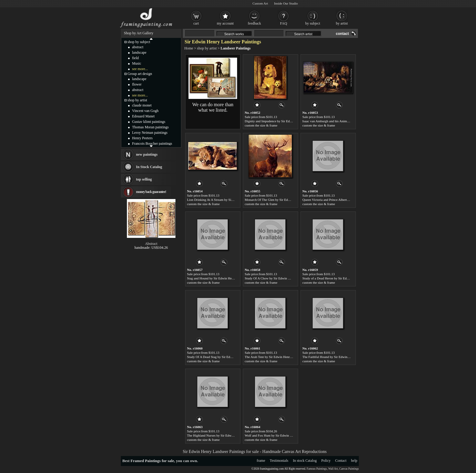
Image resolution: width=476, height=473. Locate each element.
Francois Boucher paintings (152, 144)
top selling (144, 179)
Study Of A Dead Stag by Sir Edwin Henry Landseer (222, 357)
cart (196, 23)
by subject (313, 23)
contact (342, 34)
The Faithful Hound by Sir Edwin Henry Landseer (336, 357)
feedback (254, 23)
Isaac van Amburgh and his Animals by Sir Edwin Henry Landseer (347, 121)
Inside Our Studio (286, 3)
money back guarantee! (151, 192)
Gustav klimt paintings (149, 122)
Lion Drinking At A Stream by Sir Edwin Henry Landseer (226, 200)
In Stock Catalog (149, 167)
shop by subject (139, 42)
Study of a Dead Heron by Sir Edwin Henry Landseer (338, 278)
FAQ (283, 23)
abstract (138, 47)
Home (189, 48)
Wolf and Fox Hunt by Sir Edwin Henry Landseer (278, 435)
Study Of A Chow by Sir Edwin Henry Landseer (277, 278)
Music (137, 63)
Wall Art (333, 469)
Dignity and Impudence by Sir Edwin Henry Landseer (281, 121)
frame (261, 461)
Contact (341, 461)
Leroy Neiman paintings (150, 133)
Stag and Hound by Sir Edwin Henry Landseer (218, 278)
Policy (326, 461)
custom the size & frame (261, 125)
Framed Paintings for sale (152, 461)
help (354, 461)
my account (225, 23)
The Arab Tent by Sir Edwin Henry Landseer (275, 357)
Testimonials (279, 461)
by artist (342, 23)
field (135, 58)
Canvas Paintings (349, 469)
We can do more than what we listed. (213, 107)
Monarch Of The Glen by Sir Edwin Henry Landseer (280, 200)
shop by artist (207, 48)
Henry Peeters (142, 138)
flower (137, 84)
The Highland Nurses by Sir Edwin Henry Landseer (222, 435)
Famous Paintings (317, 469)
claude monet (142, 105)
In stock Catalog (305, 461)
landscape (139, 52)
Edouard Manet (143, 116)
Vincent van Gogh (145, 111)
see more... (140, 69)
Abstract (151, 244)
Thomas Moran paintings (150, 127)
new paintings (147, 154)
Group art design (140, 74)
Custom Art (260, 3)
